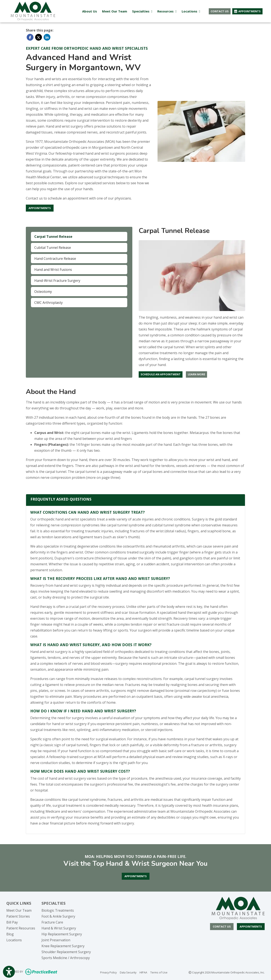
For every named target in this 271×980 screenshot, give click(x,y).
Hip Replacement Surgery (62, 934)
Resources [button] (167, 11)
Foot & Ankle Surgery (58, 916)
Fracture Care (52, 922)
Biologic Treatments (58, 910)
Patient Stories (18, 916)
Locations (14, 940)
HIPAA (143, 972)
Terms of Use (159, 972)
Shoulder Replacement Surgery (66, 952)
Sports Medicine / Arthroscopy (66, 958)
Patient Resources (21, 928)
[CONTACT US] (222, 927)
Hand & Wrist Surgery (59, 928)
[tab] (79, 237)
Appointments (251, 926)
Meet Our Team (115, 11)
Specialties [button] (142, 11)
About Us (90, 11)
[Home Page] (33, 11)
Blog (10, 934)
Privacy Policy (108, 972)
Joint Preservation (56, 940)
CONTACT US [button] (220, 11)
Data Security (128, 972)
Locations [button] (191, 11)
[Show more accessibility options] (9, 972)
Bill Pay (12, 922)
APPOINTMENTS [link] (247, 11)
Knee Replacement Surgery (63, 946)
